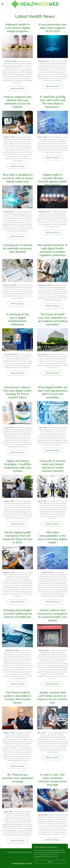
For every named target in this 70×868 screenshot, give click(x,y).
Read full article (17, 88)
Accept (50, 862)
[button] (6, 4)
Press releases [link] (19, 864)
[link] (35, 4)
